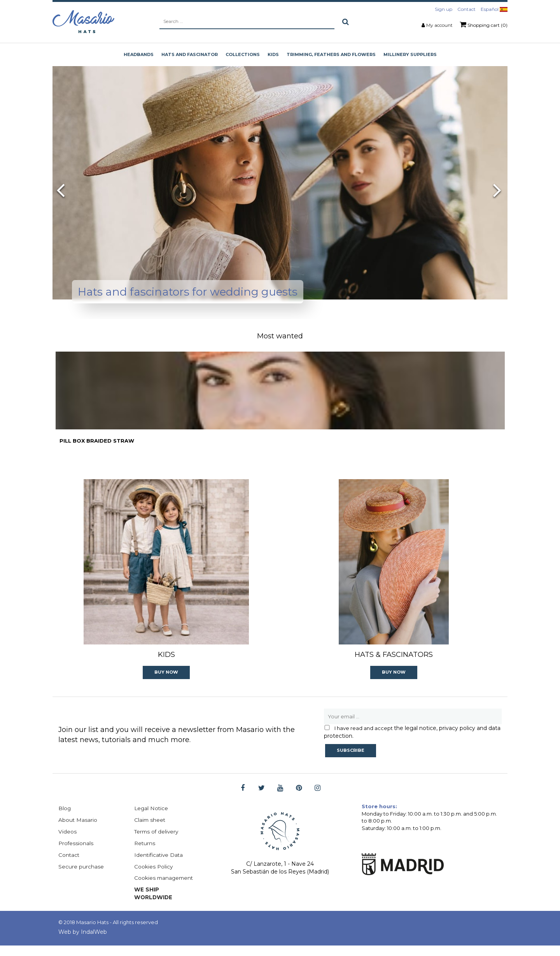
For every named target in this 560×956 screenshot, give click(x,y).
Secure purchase (81, 877)
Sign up (444, 9)
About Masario (78, 830)
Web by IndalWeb (83, 942)
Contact (466, 9)
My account (439, 25)
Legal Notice (152, 818)
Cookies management (165, 888)
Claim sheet (150, 830)
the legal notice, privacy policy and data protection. (412, 742)
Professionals (76, 853)
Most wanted (280, 336)
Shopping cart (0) (484, 25)
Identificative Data (159, 865)
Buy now (166, 682)
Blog (65, 818)
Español (494, 9)
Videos (67, 842)
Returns (145, 853)
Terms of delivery (157, 842)
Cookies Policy (154, 877)
